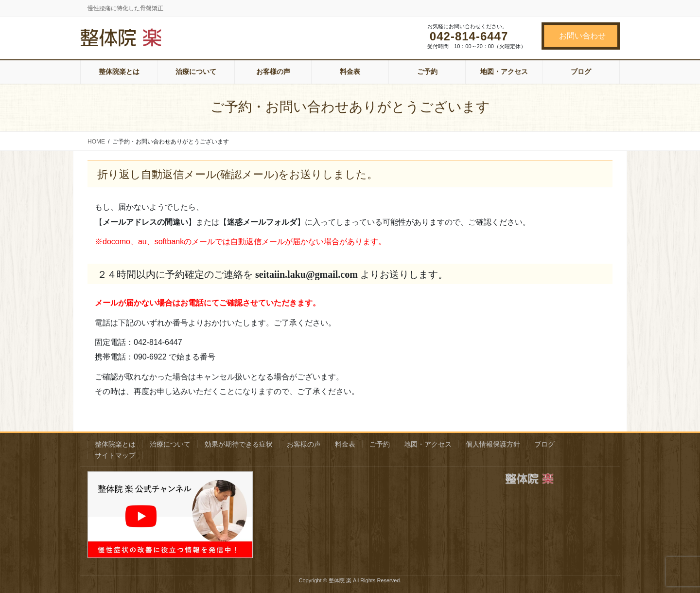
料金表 (345, 444)
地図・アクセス (428, 444)
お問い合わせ (582, 36)
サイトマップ (115, 455)
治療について (170, 444)
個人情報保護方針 (493, 444)
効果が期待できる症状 (239, 444)
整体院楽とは (115, 444)
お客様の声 (304, 444)
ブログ (544, 444)
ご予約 (380, 444)
